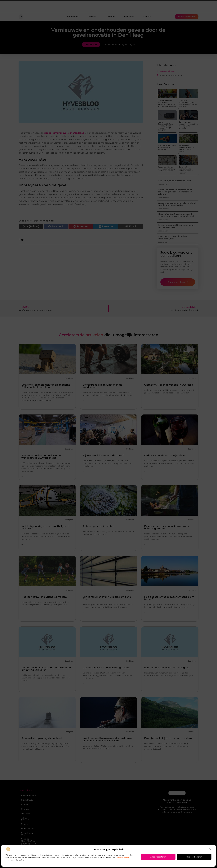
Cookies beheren (194, 857)
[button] (210, 849)
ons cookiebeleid (123, 857)
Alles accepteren (158, 857)
